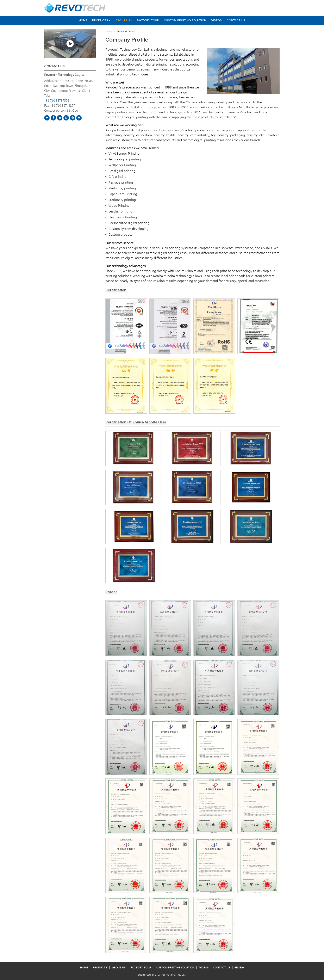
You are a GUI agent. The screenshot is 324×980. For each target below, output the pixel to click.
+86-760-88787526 (57, 101)
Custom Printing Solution (185, 20)
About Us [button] (124, 20)
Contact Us (236, 20)
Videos (216, 20)
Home (83, 20)
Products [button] (101, 20)
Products (100, 968)
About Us (119, 968)
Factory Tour (148, 20)
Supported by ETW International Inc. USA (162, 975)
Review (239, 968)
